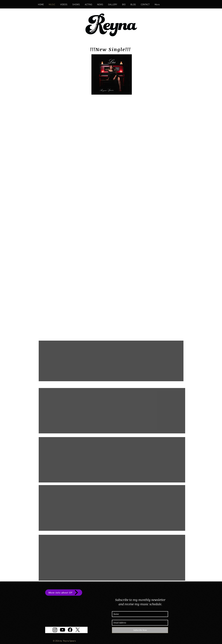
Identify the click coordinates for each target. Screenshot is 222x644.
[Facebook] (70, 630)
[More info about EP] (64, 593)
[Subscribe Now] (140, 630)
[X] (78, 630)
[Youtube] (63, 630)
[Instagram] (55, 630)
